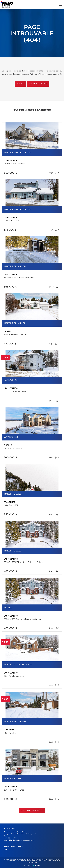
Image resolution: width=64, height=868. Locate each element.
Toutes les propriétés (32, 810)
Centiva (36, 865)
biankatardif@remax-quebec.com (22, 840)
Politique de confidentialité (25, 861)
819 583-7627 (13, 838)
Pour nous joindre (38, 84)
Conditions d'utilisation (44, 861)
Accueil (20, 84)
